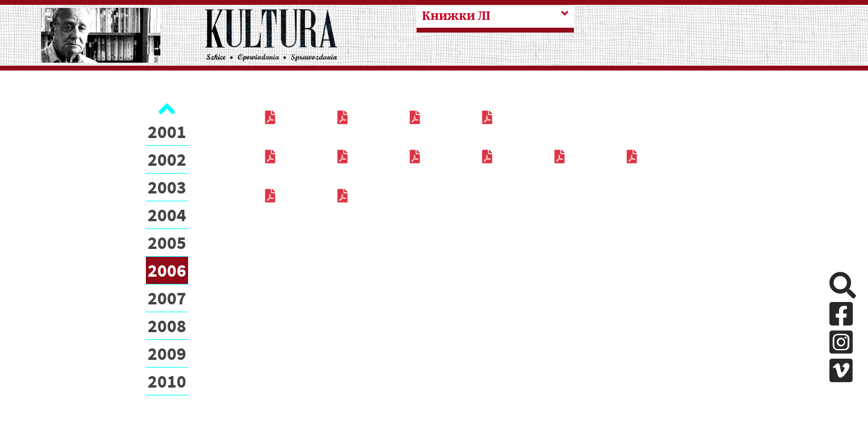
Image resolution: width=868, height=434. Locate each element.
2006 (167, 270)
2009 (167, 353)
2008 (167, 325)
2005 (167, 242)
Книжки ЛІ (456, 16)
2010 (167, 381)
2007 (167, 298)
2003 (167, 187)
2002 (167, 159)
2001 (167, 131)
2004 (167, 215)
